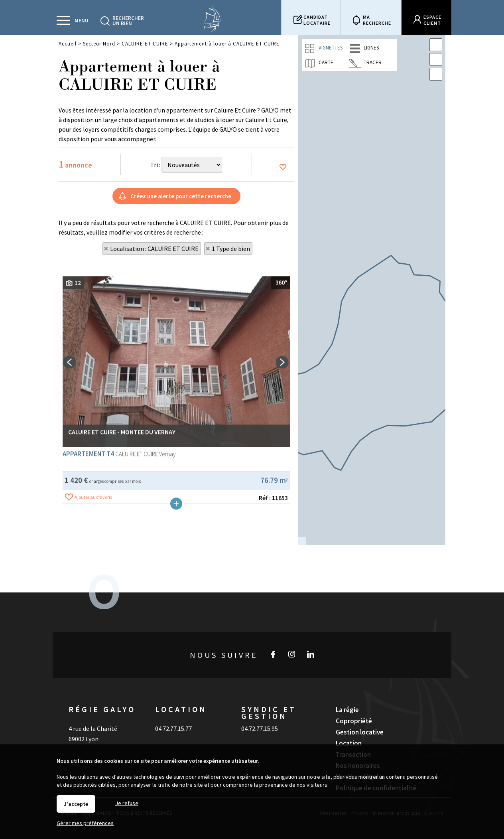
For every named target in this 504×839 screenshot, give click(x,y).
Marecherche (377, 20)
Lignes (364, 48)
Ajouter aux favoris (93, 633)
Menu (82, 21)
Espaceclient (432, 20)
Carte (319, 63)
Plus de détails (176, 640)
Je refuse (127, 803)
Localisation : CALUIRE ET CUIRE (154, 249)
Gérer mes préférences (85, 823)
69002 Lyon (84, 720)
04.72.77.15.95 (260, 709)
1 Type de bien (231, 249)
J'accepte (76, 804)
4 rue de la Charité (93, 709)
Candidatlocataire (317, 20)
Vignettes (323, 48)
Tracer (365, 63)
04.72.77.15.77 (173, 709)
